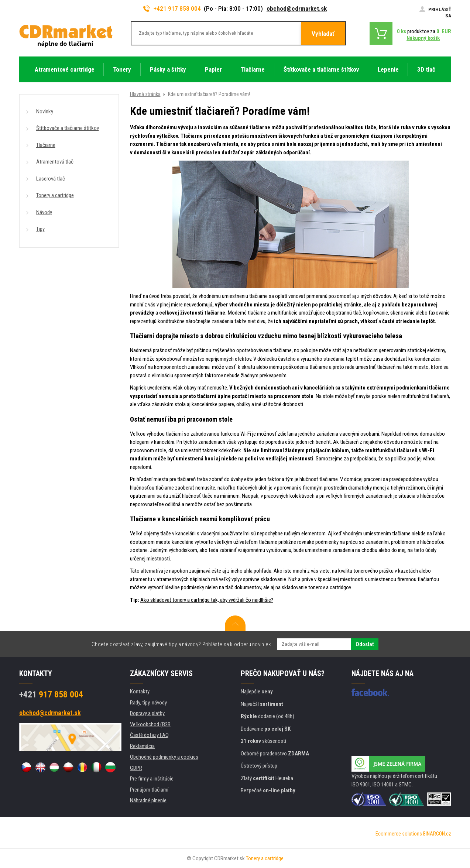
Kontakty (140, 692)
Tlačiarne (46, 145)
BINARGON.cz (437, 834)
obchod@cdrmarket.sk (297, 8)
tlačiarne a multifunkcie (273, 313)
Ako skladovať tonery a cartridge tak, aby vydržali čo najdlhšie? (207, 600)
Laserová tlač (51, 179)
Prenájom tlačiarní (149, 790)
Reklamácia (142, 746)
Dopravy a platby (147, 713)
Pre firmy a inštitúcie (152, 779)
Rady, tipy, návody (148, 703)
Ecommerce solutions (399, 834)
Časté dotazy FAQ (149, 735)
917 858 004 (51, 694)
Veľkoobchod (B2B (150, 724)
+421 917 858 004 (172, 8)
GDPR (136, 768)
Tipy (40, 229)
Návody (44, 212)
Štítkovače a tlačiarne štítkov (68, 128)
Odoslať (365, 644)
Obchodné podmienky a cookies (164, 757)
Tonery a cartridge (55, 195)
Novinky (45, 111)
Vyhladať (323, 34)
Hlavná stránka (145, 94)
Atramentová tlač (55, 162)
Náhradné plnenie (148, 800)
